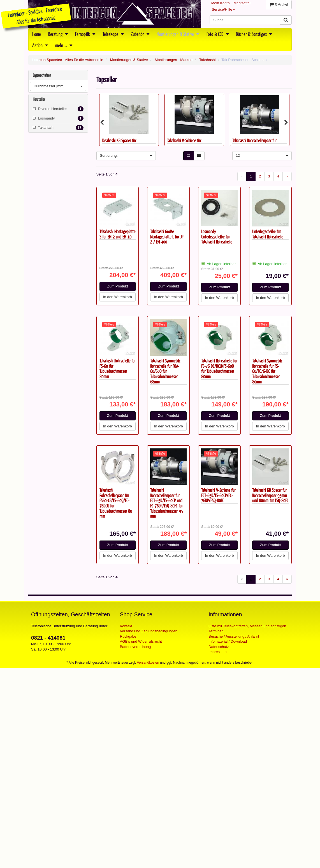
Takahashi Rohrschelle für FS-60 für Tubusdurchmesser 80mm (118, 369)
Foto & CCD (218, 34)
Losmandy (58, 118)
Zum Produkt (117, 286)
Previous (102, 123)
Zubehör (140, 34)
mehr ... (64, 45)
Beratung (58, 34)
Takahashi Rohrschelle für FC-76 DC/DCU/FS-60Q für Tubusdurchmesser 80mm (219, 369)
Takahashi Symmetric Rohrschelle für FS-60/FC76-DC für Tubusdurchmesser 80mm (267, 371)
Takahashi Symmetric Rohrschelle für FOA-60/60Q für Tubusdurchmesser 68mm (165, 371)
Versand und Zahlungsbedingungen (149, 631)
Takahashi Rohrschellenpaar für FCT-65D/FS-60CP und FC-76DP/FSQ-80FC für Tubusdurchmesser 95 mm (166, 503)
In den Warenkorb (118, 297)
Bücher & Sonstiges (254, 34)
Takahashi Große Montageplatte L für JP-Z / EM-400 (167, 237)
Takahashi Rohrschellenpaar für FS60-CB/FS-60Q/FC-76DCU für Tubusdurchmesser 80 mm (116, 503)
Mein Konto (221, 3)
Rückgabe (128, 636)
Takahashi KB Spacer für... (120, 140)
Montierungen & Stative (178, 34)
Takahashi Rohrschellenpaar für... (256, 140)
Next (286, 123)
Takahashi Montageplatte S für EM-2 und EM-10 (117, 234)
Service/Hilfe (223, 9)
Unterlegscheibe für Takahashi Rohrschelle (268, 234)
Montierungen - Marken (173, 60)
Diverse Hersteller (58, 109)
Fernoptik (85, 34)
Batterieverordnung (135, 647)
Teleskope (113, 34)
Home (37, 34)
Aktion (40, 45)
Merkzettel (242, 3)
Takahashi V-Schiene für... (185, 140)
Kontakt (126, 626)
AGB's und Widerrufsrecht (141, 641)
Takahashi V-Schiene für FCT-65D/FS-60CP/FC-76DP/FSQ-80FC (218, 495)
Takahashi (207, 60)
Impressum (217, 652)
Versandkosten (148, 663)
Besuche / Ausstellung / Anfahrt (234, 636)
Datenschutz (219, 647)
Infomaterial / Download (228, 641)
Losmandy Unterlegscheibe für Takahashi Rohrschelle (217, 237)
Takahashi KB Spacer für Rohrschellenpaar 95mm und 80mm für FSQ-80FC (270, 495)
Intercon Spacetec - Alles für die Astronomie (68, 60)
